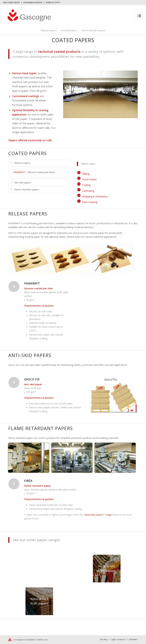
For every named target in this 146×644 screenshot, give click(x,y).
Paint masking (90, 202)
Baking (86, 174)
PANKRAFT (19, 172)
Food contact (89, 179)
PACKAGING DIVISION (33, 2)
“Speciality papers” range (98, 515)
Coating (86, 185)
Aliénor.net (42, 640)
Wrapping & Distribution (95, 196)
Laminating (88, 191)
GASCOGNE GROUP (11, 2)
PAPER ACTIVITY (53, 2)
